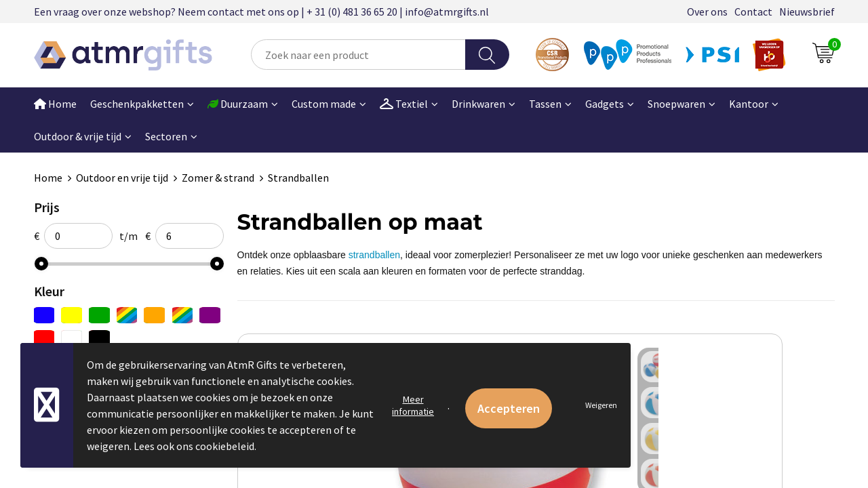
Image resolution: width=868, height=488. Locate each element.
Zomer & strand (218, 178)
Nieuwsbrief (807, 12)
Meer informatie (413, 405)
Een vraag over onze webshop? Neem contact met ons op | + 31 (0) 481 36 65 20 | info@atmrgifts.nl (261, 12)
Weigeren (601, 405)
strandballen (374, 255)
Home (55, 104)
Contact (753, 12)
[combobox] (358, 55)
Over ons (707, 12)
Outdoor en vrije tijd (122, 178)
